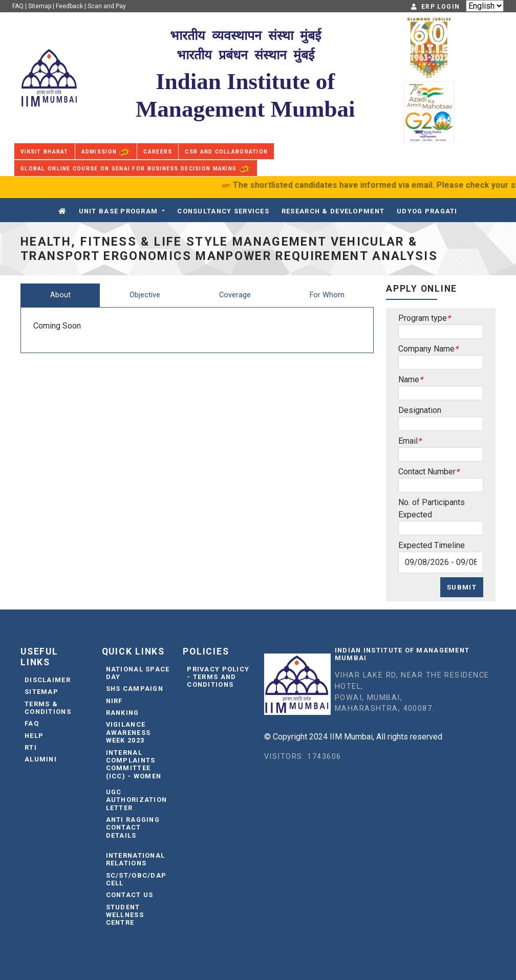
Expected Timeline (432, 545)
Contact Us (130, 895)
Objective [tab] (145, 295)
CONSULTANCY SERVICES (223, 211)
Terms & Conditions (48, 708)
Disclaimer (48, 680)
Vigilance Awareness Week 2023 (128, 732)
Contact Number (427, 472)
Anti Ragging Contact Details (133, 827)
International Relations (136, 859)
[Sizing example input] (441, 332)
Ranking (123, 713)
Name (409, 379)
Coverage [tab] (235, 295)
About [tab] (60, 295)
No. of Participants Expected (432, 508)
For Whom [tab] (327, 295)
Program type (423, 318)
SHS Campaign (135, 689)
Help (34, 736)
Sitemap (40, 6)
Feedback (69, 6)
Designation (420, 410)
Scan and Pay (107, 6)
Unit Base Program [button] (119, 211)
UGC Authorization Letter (137, 800)
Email (408, 441)
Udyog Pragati (427, 211)
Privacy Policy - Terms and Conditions (218, 677)
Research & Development (333, 211)
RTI (31, 747)
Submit (462, 587)
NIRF (114, 701)
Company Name (426, 349)
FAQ (18, 6)
